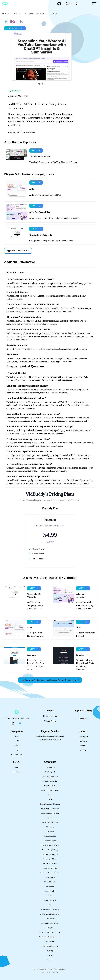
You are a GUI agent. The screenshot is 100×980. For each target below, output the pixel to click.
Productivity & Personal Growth (50, 937)
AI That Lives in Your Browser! (85, 634)
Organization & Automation (50, 923)
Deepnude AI (83, 737)
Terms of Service (50, 716)
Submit (17, 745)
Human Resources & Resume (50, 804)
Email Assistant (50, 877)
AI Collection (45, 969)
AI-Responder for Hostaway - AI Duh (45, 195)
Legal (50, 795)
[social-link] (59, 4)
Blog (17, 750)
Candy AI (83, 746)
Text (50, 905)
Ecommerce (50, 831)
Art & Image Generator (50, 822)
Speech (50, 818)
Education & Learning (50, 781)
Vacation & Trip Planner (50, 776)
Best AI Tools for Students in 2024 (50, 740)
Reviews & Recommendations (50, 873)
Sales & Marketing (50, 882)
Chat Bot (50, 799)
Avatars (50, 955)
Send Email (83, 719)
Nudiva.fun (83, 741)
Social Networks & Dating (50, 813)
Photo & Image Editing (50, 850)
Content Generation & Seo (50, 790)
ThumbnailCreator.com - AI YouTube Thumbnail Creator (53, 162)
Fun (50, 896)
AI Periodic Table (17, 754)
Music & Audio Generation (50, 809)
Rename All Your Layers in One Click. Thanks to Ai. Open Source (36, 665)
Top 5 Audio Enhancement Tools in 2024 (50, 736)
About (17, 741)
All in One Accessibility (40, 212)
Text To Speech (50, 772)
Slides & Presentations (50, 864)
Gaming (50, 951)
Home (6, 13)
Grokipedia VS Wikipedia (41, 235)
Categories (17, 13)
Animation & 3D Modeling (50, 909)
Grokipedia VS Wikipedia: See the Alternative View (51, 241)
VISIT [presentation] (36, 150)
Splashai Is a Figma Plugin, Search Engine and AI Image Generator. (85, 665)
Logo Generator (50, 767)
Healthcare (50, 827)
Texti (78, 628)
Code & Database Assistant (50, 845)
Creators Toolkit (50, 891)
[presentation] (78, 4)
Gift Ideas (50, 928)
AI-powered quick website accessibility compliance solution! (55, 218)
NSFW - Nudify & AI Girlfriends (50, 932)
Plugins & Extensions (36, 13)
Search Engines (50, 919)
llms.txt (17, 767)
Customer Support (50, 841)
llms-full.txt (17, 772)
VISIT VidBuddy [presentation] (15, 28)
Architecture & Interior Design (50, 914)
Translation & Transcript (50, 854)
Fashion (50, 960)
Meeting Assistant (50, 786)
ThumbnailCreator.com (40, 157)
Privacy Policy (50, 721)
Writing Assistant (50, 900)
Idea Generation (50, 942)
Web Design (50, 886)
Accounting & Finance (50, 859)
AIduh (32, 189)
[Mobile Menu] (94, 4)
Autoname (32, 655)
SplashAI (80, 655)
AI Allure (83, 750)
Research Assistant (50, 836)
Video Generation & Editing (50, 946)
